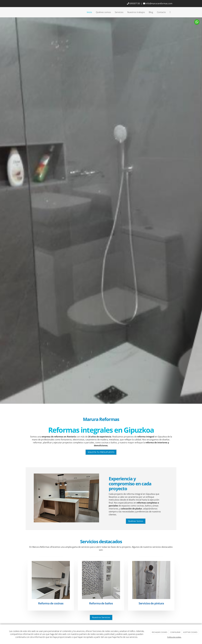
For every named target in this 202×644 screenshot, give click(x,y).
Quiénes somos (103, 12)
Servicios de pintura (151, 603)
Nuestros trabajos (136, 12)
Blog (151, 12)
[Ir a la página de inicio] (27, 12)
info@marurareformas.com (158, 3)
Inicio (89, 12)
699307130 (133, 3)
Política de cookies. (174, 637)
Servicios (119, 12)
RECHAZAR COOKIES (160, 632)
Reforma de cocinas (51, 603)
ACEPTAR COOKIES (190, 632)
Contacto (161, 12)
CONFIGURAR (175, 632)
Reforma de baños (101, 603)
